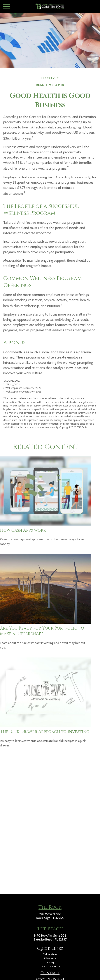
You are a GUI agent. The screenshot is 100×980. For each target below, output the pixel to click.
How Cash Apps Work (23, 530)
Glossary (50, 958)
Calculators (50, 954)
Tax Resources (50, 966)
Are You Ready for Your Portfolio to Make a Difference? (42, 631)
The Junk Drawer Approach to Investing (45, 732)
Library (50, 962)
